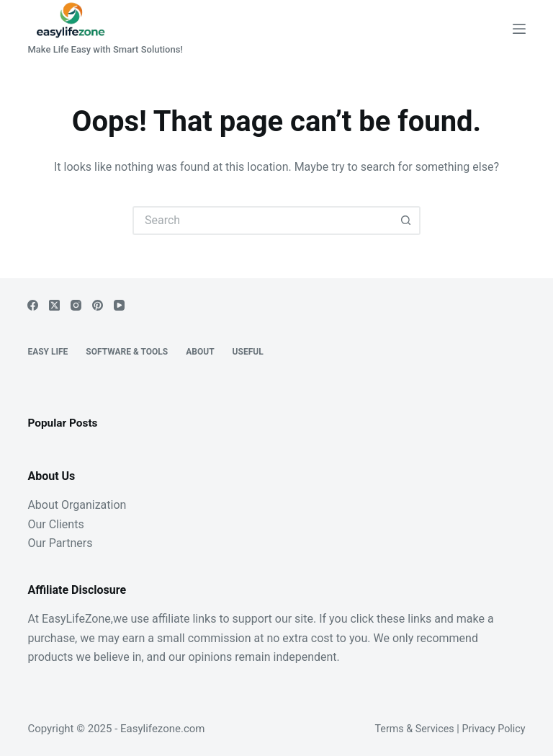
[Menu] (519, 29)
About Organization (77, 505)
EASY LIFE (48, 352)
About (200, 352)
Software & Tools (127, 352)
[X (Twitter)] (54, 305)
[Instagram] (76, 305)
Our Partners (60, 543)
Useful (248, 352)
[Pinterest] (98, 305)
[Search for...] (262, 221)
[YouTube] (119, 305)
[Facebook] (33, 305)
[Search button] (406, 221)
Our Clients (55, 524)
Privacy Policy (493, 729)
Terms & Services (414, 729)
